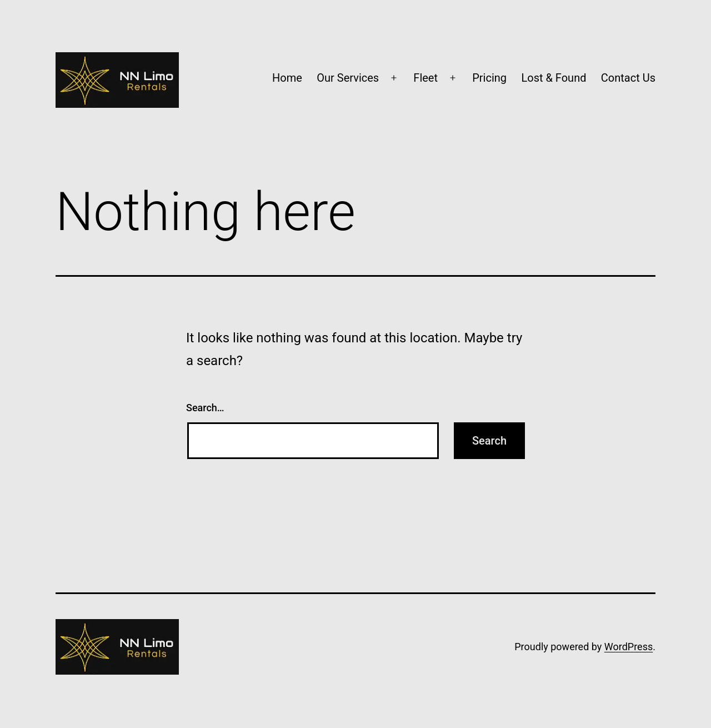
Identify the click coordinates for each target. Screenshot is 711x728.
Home (287, 78)
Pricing (489, 78)
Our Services (348, 78)
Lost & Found (554, 78)
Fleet (425, 78)
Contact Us (628, 78)
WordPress (629, 647)
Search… (205, 408)
